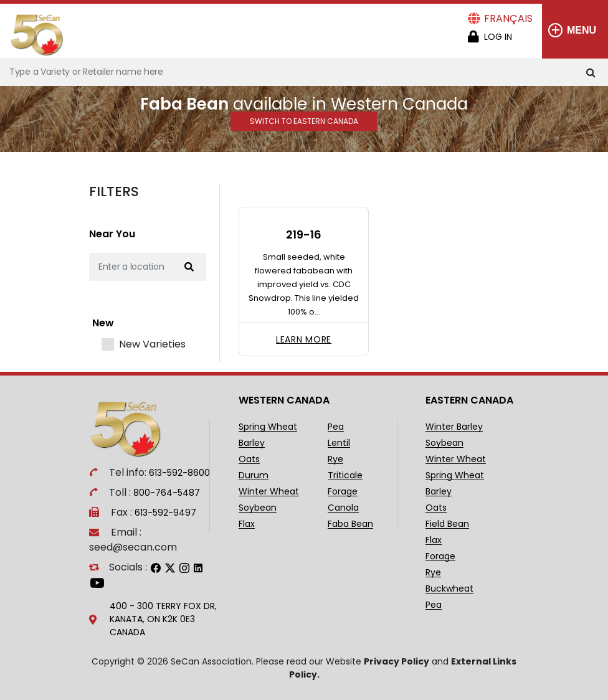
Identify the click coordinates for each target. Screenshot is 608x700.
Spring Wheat (268, 427)
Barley (252, 443)
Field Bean (447, 524)
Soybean (258, 508)
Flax (247, 524)
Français (508, 18)
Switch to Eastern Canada (304, 121)
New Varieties (152, 344)
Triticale (345, 475)
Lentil (339, 443)
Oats (249, 459)
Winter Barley (454, 427)
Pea (336, 427)
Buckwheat (449, 589)
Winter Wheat (269, 492)
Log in (498, 37)
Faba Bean (350, 524)
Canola (343, 508)
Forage (343, 492)
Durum (254, 475)
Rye (335, 459)
